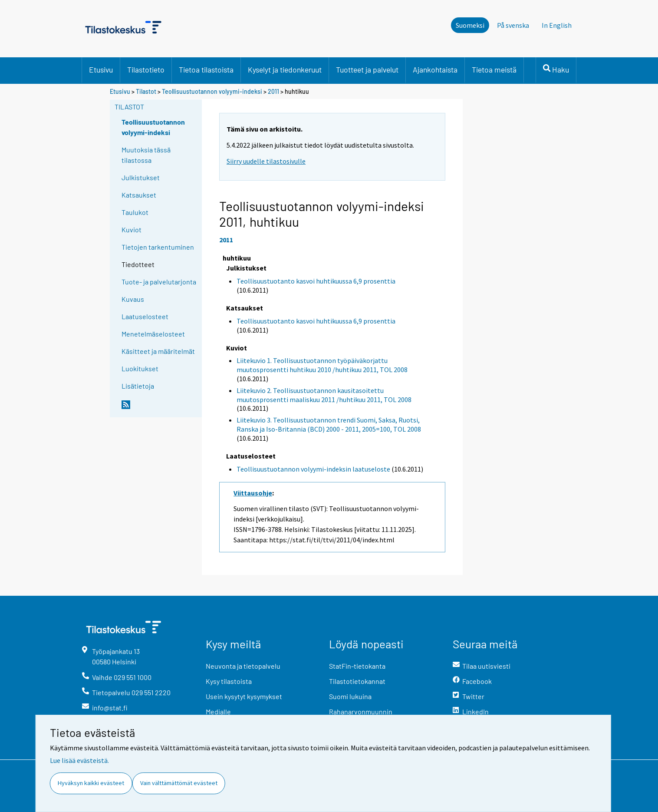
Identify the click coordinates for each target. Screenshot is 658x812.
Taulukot (135, 212)
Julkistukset (141, 177)
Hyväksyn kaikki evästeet (91, 783)
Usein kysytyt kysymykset (244, 696)
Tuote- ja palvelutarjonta (159, 282)
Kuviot (132, 229)
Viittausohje (253, 493)
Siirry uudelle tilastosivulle (266, 161)
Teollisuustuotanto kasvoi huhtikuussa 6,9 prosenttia (316, 281)
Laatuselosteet (145, 316)
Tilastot (146, 91)
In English (557, 25)
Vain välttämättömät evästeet (179, 783)
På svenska (513, 25)
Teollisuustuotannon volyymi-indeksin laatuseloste (313, 469)
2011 (273, 91)
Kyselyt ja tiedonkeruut (285, 69)
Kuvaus (133, 299)
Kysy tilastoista (229, 681)
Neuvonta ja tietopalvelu (243, 666)
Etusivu (101, 69)
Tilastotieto (146, 69)
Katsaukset (139, 195)
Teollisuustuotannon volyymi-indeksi (213, 91)
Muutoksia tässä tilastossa (146, 155)
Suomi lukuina (350, 696)
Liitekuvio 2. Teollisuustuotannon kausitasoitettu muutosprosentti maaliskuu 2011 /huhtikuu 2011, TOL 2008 (324, 395)
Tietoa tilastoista (206, 69)
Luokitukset (140, 368)
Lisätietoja (138, 386)
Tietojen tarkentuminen (158, 247)
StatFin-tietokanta (357, 666)
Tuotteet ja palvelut (367, 69)
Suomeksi (470, 25)
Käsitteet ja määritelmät (158, 351)
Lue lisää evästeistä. (79, 760)
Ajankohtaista (435, 69)
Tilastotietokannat (357, 681)
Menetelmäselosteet (153, 334)
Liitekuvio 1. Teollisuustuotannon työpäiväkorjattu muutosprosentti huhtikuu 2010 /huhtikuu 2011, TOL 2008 (322, 365)
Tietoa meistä (494, 69)
